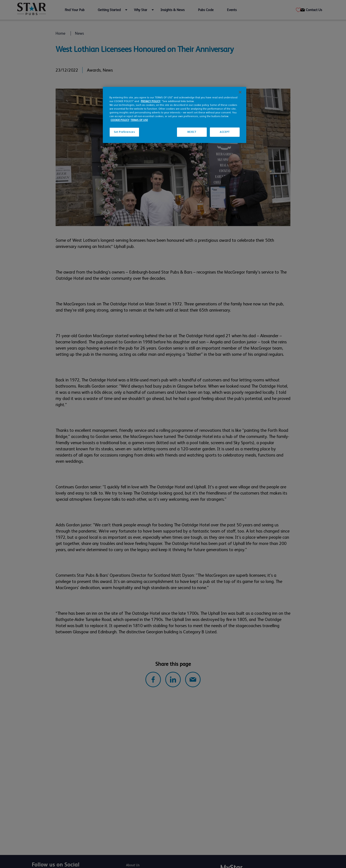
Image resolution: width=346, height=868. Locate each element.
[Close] (240, 92)
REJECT (192, 132)
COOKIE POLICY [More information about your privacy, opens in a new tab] (120, 120)
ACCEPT (225, 132)
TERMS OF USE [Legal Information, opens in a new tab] (139, 120)
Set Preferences (124, 132)
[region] (175, 115)
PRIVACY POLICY (151, 101)
